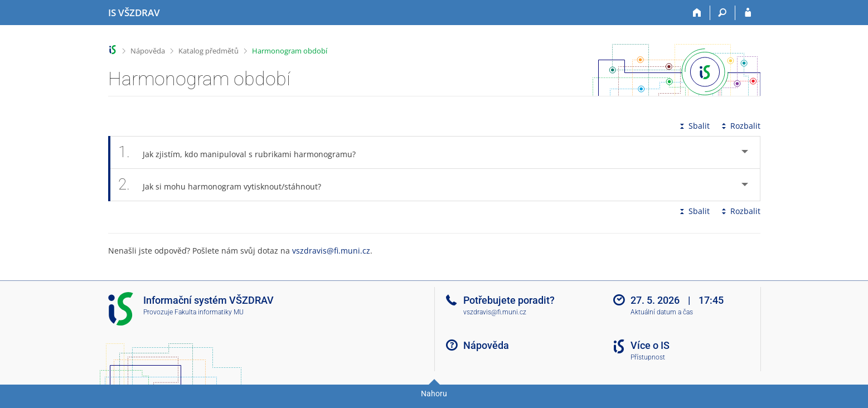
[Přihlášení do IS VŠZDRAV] (748, 13)
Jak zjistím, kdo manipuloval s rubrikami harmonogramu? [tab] (243, 152)
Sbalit (694, 126)
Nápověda (148, 51)
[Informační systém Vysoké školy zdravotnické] (134, 13)
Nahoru (434, 394)
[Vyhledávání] (723, 13)
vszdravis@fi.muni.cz (331, 251)
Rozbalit (740, 126)
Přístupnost (648, 357)
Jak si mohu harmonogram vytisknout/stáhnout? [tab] (226, 185)
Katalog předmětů (208, 51)
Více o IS (650, 345)
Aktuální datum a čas (662, 312)
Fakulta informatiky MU (209, 312)
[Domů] (698, 13)
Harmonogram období (290, 51)
